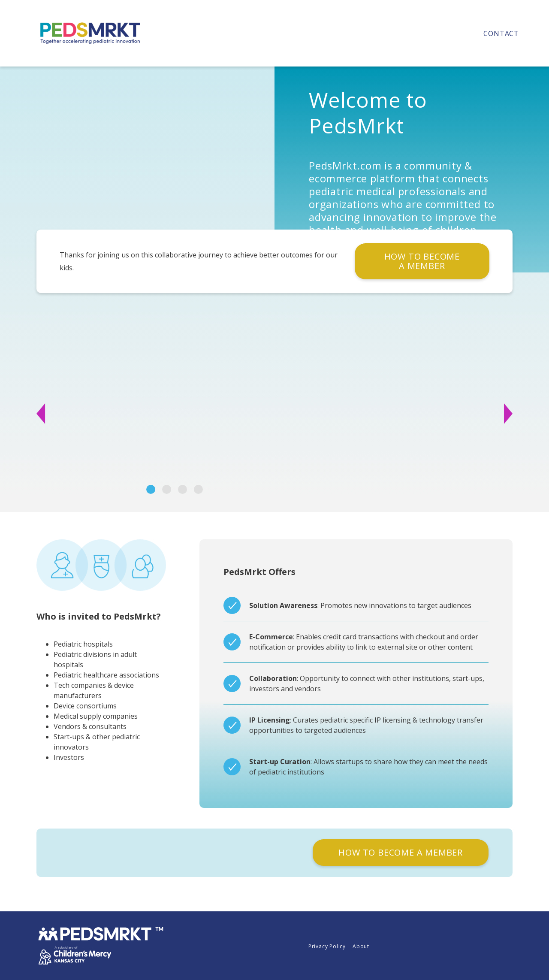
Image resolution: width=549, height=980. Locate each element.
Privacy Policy (327, 946)
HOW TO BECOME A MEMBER (422, 261)
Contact (501, 33)
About (361, 946)
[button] (65, 414)
